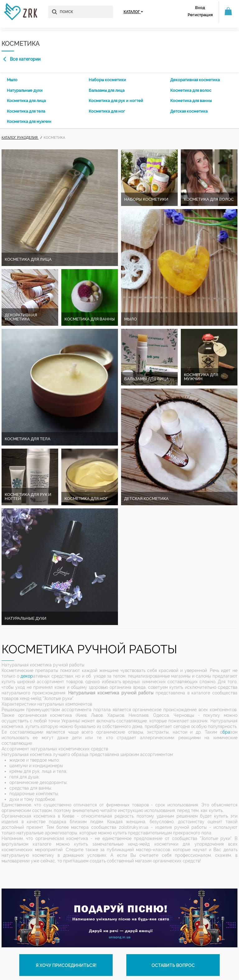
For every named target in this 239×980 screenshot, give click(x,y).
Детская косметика (189, 111)
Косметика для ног (107, 111)
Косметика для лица (26, 101)
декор (27, 676)
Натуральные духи (25, 90)
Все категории (22, 59)
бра (226, 732)
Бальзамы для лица (107, 90)
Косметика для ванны (191, 101)
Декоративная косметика (195, 80)
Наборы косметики (107, 80)
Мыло (12, 80)
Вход (200, 8)
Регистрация (200, 15)
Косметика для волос (191, 90)
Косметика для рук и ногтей (116, 101)
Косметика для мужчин (29, 121)
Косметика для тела (26, 111)
